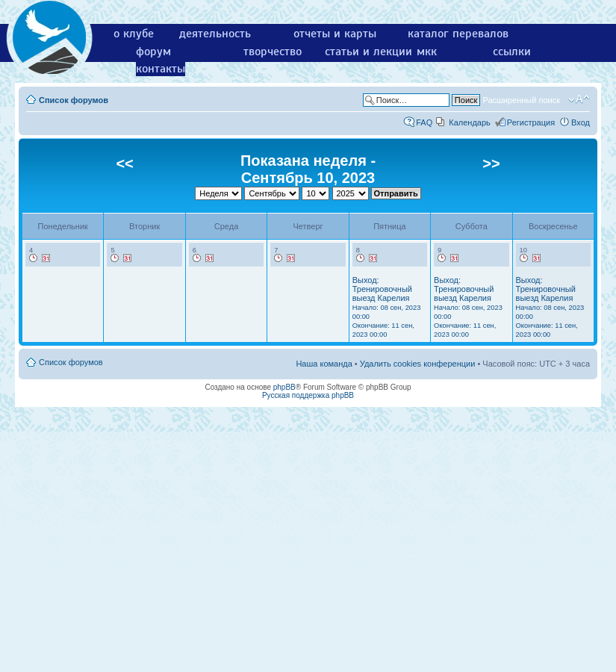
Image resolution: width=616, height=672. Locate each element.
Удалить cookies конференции (418, 364)
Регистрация (531, 122)
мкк (427, 52)
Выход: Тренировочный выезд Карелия (387, 307)
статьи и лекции (368, 52)
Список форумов (74, 100)
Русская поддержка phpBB (308, 395)
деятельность (215, 34)
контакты (161, 69)
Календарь (470, 122)
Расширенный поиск (521, 100)
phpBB (284, 387)
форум (153, 52)
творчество (273, 52)
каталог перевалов (458, 34)
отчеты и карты (335, 34)
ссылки (512, 52)
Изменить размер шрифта (579, 99)
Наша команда (324, 364)
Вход (581, 122)
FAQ (424, 122)
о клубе (134, 34)
